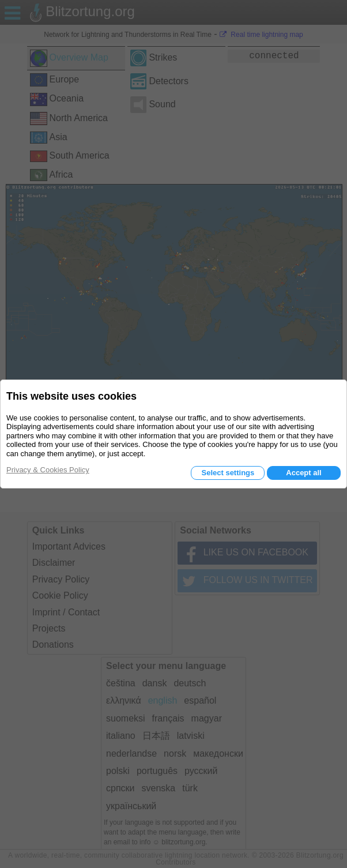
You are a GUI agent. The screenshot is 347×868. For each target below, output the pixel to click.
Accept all (303, 473)
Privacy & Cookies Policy (48, 470)
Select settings (228, 473)
